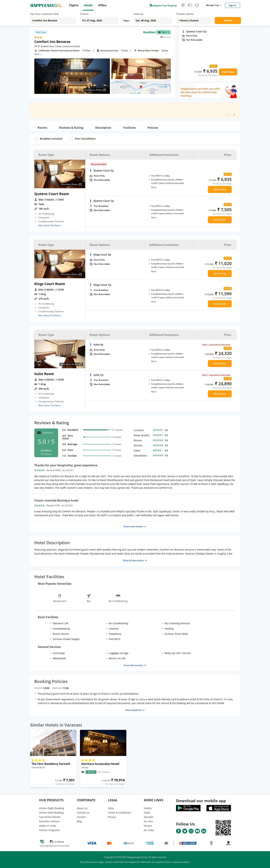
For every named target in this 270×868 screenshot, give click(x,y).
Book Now (228, 72)
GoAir (147, 813)
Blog (79, 821)
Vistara (148, 826)
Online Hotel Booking (51, 813)
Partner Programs (49, 830)
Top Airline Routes (50, 817)
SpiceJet (148, 817)
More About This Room (50, 225)
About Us (82, 808)
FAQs (111, 808)
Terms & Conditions (120, 813)
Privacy (112, 817)
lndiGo (148, 808)
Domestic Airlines (49, 821)
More (38, 54)
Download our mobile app (201, 801)
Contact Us (83, 813)
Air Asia (148, 821)
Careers (81, 817)
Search (228, 20)
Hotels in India (48, 826)
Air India (149, 830)
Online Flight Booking (52, 808)
